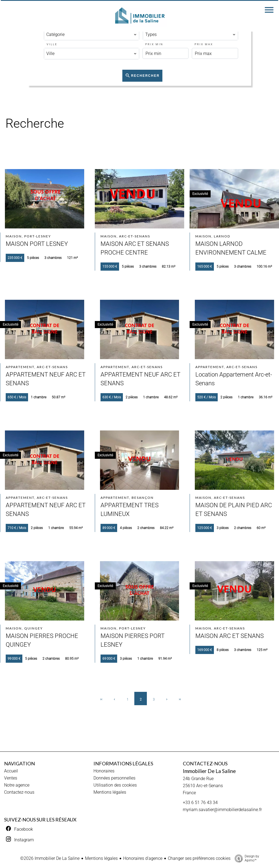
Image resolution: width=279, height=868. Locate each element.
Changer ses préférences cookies (199, 858)
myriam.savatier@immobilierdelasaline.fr (222, 810)
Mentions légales (101, 858)
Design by (245, 858)
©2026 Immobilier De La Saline (50, 858)
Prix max (204, 44)
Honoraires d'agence (143, 858)
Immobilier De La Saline (209, 771)
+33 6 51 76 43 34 (200, 803)
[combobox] (92, 35)
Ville (52, 44)
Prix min (154, 44)
